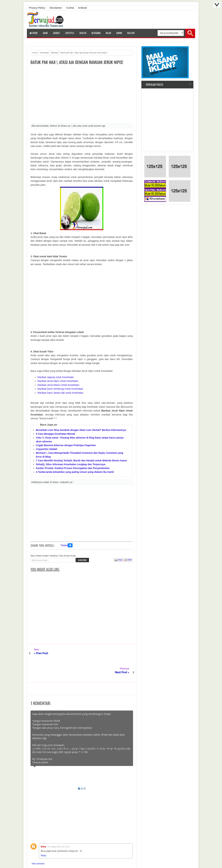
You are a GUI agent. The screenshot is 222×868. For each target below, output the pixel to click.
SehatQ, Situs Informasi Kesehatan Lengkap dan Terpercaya (71, 464)
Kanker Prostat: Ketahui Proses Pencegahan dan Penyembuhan (73, 468)
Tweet (64, 545)
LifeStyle (70, 33)
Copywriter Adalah (47, 449)
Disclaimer (56, 8)
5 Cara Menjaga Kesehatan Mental (55, 434)
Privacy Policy (37, 8)
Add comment (38, 845)
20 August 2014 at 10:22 (59, 828)
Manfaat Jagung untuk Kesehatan (56, 377)
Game (45, 33)
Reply (43, 836)
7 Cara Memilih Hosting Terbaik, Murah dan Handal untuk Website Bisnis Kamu (81, 461)
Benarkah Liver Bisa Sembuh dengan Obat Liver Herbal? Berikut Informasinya (81, 430)
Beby (44, 828)
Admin (119, 33)
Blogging (96, 33)
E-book (83, 8)
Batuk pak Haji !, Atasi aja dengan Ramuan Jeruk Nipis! (77, 62)
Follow (131, 33)
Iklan (108, 33)
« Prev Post (41, 653)
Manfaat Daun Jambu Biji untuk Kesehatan (60, 393)
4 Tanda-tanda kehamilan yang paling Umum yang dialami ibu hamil (75, 472)
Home (34, 33)
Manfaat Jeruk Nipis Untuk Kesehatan (58, 381)
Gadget (57, 33)
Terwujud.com (110, 858)
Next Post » (122, 653)
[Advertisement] (82, 95)
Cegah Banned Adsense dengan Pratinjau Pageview (66, 445)
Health (83, 33)
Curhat (70, 8)
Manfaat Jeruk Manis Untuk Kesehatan (58, 385)
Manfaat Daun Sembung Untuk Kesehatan (60, 389)
